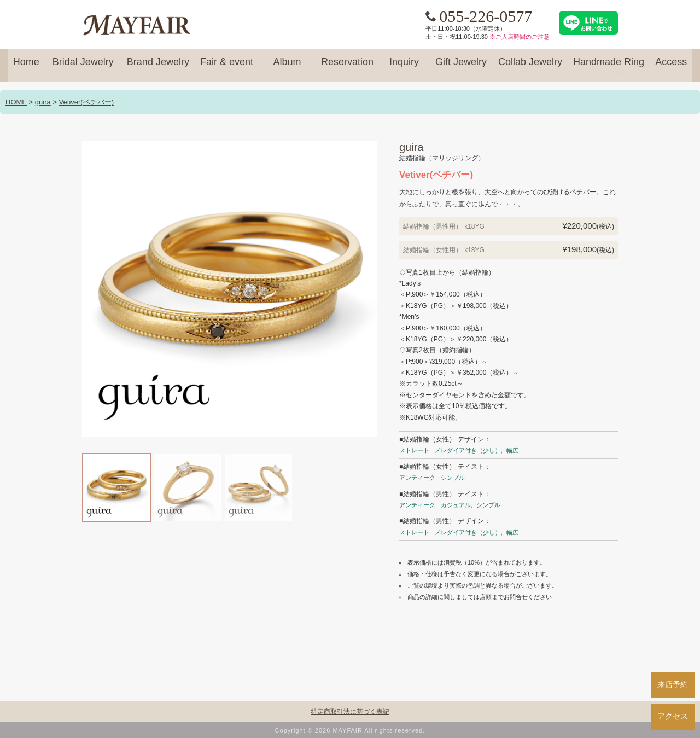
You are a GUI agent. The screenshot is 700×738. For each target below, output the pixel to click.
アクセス (673, 716)
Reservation (347, 67)
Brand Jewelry (158, 67)
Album (287, 67)
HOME (16, 102)
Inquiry (404, 67)
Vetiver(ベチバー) (86, 102)
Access (671, 67)
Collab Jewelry (530, 67)
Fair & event (227, 67)
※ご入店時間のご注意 (520, 37)
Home (26, 67)
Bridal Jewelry (83, 67)
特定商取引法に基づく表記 (350, 712)
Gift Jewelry (461, 67)
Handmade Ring (609, 67)
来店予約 (673, 684)
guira (43, 102)
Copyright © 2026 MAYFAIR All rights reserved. (350, 730)
